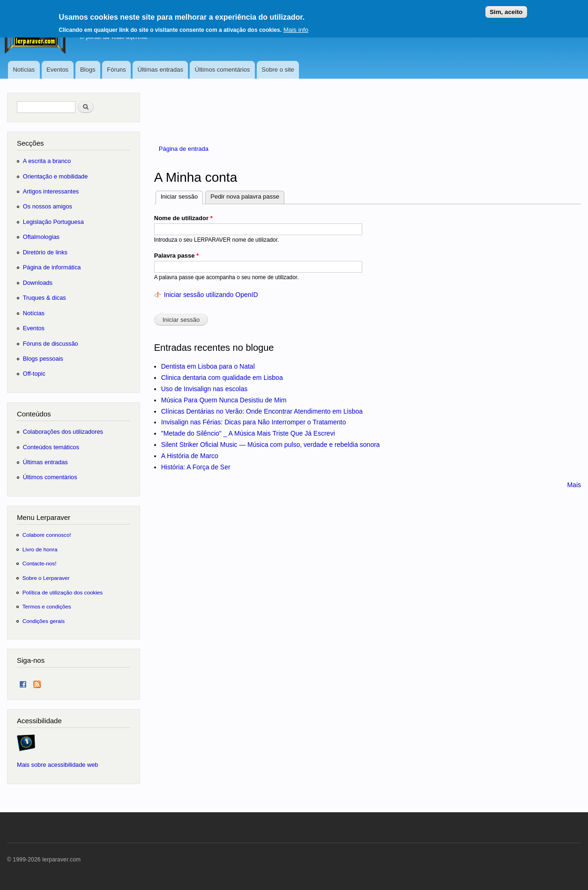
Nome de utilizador (183, 218)
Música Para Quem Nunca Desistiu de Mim (224, 400)
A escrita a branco (47, 161)
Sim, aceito (506, 8)
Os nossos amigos (48, 206)
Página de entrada (184, 149)
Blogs (88, 70)
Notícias (24, 70)
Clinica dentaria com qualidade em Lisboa (222, 378)
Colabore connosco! (47, 535)
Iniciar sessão (182, 196)
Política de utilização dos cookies (63, 592)
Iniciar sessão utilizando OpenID (211, 295)
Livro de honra (40, 549)
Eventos (57, 70)
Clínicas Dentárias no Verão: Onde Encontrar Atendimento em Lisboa (262, 411)
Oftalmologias (41, 237)
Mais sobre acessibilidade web (57, 765)
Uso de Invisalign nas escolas (204, 389)
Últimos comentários (223, 70)
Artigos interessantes (51, 191)
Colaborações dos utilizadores (63, 432)
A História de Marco (190, 456)
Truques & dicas (45, 298)
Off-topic (34, 374)
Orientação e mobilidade (56, 176)
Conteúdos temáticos (51, 447)
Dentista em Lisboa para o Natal (208, 366)
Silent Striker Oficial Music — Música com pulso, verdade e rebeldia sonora (271, 445)
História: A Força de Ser (196, 467)
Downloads (38, 283)
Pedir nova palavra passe (245, 197)
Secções (30, 143)
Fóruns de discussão (51, 344)
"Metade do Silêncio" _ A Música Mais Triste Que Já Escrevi (248, 433)
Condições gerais (44, 621)
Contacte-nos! (40, 563)
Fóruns (116, 70)
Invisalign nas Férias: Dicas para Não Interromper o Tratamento (254, 422)
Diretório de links (45, 252)
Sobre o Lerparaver (46, 578)
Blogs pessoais (43, 359)
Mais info (296, 26)
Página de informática (52, 267)
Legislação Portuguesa (53, 222)
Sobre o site (278, 70)
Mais (574, 485)
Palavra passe (176, 256)
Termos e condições (47, 606)
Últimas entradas (160, 70)
